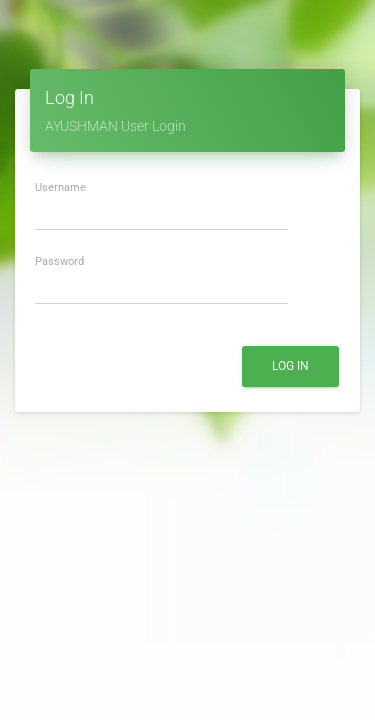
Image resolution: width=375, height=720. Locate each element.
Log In (290, 366)
